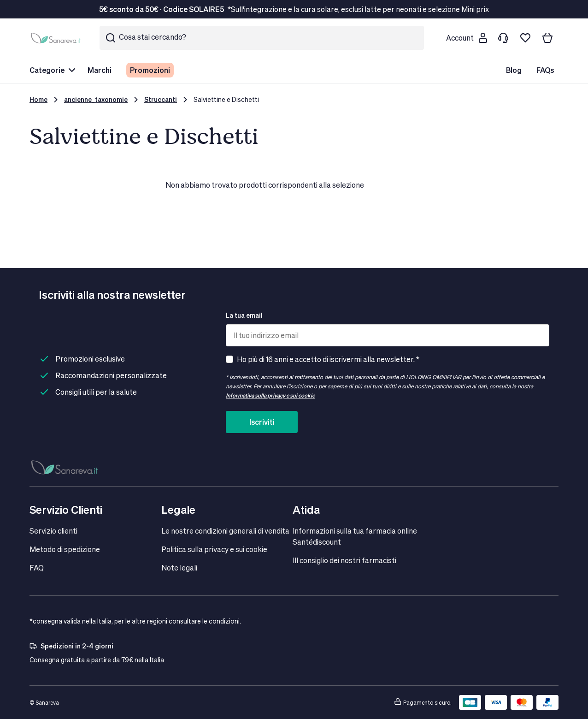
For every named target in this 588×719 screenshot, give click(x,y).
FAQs (545, 70)
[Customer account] (466, 38)
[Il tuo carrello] (547, 38)
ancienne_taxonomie (96, 99)
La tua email (244, 315)
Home (38, 99)
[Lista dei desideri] (525, 38)
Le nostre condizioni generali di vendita (225, 531)
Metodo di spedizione (65, 549)
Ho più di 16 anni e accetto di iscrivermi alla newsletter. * (328, 359)
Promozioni (150, 70)
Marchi (100, 70)
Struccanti (161, 99)
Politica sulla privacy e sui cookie (214, 549)
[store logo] (57, 38)
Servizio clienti (53, 531)
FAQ (37, 567)
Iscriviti (262, 422)
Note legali (179, 567)
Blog (514, 70)
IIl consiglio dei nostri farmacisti (344, 560)
